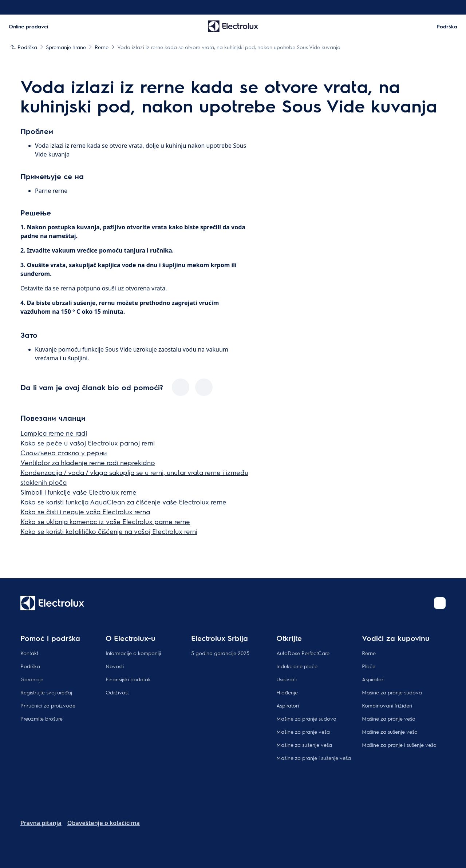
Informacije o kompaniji (133, 653)
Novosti (115, 666)
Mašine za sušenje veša (304, 745)
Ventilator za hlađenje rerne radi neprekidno (88, 462)
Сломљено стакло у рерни (64, 453)
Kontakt (29, 653)
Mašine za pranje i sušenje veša (314, 758)
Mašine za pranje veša (303, 732)
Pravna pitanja (41, 823)
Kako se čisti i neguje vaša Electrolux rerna (85, 512)
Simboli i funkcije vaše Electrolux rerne (78, 492)
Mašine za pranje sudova (306, 718)
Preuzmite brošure (42, 718)
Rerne (369, 653)
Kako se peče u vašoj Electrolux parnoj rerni (88, 443)
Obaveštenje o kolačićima (104, 823)
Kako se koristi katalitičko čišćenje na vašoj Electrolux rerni (109, 531)
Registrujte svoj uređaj (46, 692)
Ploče (369, 666)
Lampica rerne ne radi (54, 433)
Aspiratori (288, 705)
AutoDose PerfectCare (303, 653)
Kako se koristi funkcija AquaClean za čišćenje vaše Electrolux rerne (123, 502)
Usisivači (287, 679)
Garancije (32, 679)
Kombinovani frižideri (387, 705)
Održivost (117, 692)
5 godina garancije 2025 (220, 653)
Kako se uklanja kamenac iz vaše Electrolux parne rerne (105, 521)
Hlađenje (287, 692)
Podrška (30, 666)
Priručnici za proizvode (48, 705)
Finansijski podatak (128, 679)
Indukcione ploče (297, 666)
